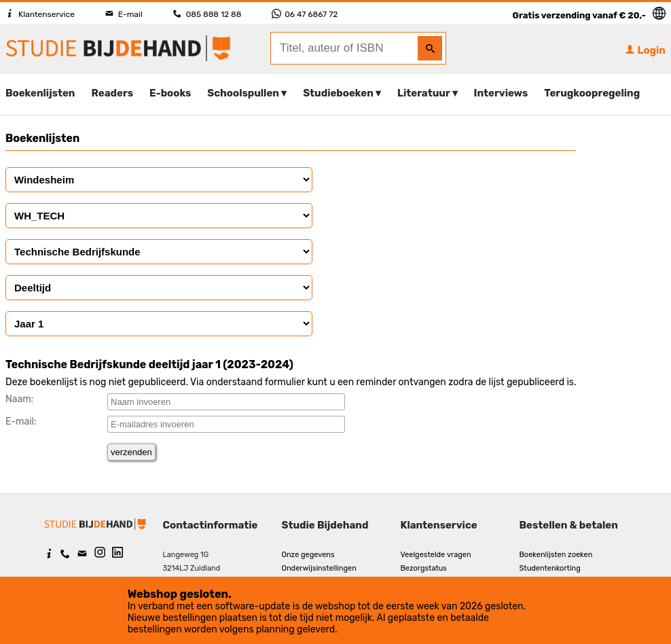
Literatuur (423, 93)
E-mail (124, 14)
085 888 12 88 (207, 14)
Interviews (501, 93)
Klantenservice (40, 14)
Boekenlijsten (40, 93)
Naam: (19, 399)
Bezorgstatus (424, 568)
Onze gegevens (308, 555)
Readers (113, 93)
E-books (170, 93)
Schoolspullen (243, 93)
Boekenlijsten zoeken (556, 555)
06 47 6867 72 (305, 14)
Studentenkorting (550, 568)
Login (645, 50)
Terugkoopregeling (592, 93)
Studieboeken (338, 93)
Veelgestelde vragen (436, 555)
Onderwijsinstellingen (319, 568)
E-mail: (21, 422)
